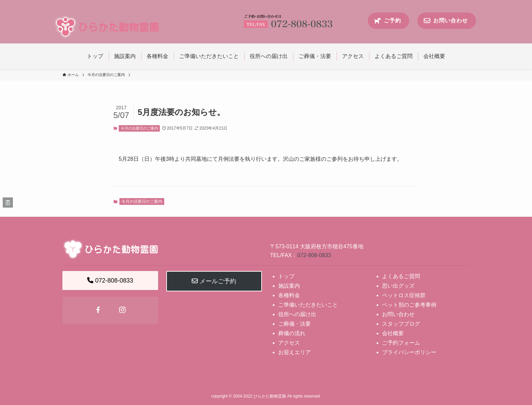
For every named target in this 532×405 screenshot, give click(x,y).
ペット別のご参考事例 (409, 305)
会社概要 (393, 333)
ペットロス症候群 (404, 295)
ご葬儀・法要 (294, 324)
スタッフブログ (401, 324)
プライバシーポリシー (409, 352)
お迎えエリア (294, 352)
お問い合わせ (398, 314)
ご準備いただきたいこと (308, 305)
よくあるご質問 (401, 276)
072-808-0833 (314, 255)
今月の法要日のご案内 (139, 128)
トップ (286, 276)
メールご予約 (214, 281)
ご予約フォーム (401, 343)
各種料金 (289, 295)
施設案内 (289, 286)
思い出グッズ (398, 286)
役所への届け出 (297, 314)
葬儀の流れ (292, 333)
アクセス (289, 343)
